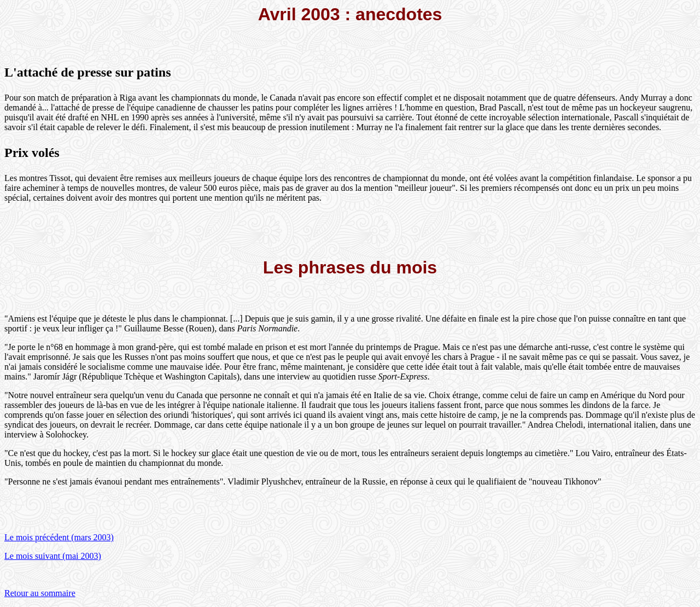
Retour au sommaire (40, 593)
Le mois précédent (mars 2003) (59, 537)
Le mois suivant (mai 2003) (53, 556)
